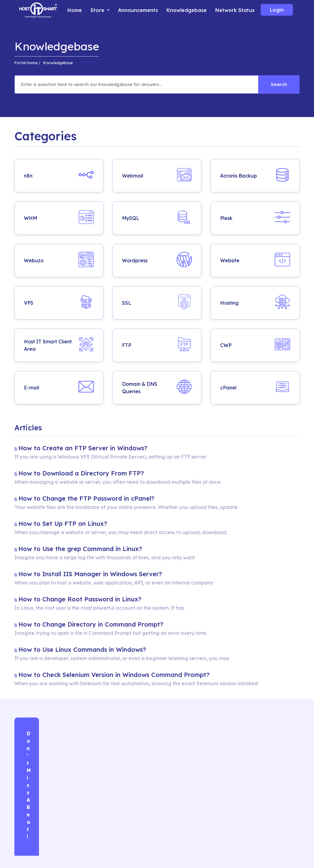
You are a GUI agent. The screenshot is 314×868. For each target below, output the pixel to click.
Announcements (138, 10)
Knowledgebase (187, 10)
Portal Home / (27, 63)
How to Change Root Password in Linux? (80, 599)
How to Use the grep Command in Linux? (80, 549)
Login (277, 10)
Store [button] (98, 10)
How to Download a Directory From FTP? (81, 473)
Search (279, 84)
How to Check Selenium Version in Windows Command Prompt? (114, 675)
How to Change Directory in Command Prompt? (91, 624)
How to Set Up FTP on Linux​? (63, 524)
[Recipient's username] (136, 84)
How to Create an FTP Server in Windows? (83, 448)
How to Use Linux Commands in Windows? (82, 649)
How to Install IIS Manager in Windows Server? (90, 574)
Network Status (235, 10)
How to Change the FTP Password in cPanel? (86, 498)
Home (75, 10)
